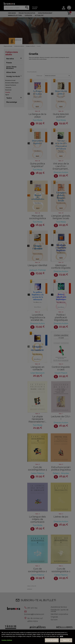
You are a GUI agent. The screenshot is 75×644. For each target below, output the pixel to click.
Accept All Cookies (52, 640)
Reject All (66, 640)
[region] (37, 637)
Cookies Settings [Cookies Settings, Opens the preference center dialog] (7, 640)
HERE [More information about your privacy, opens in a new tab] (61, 636)
